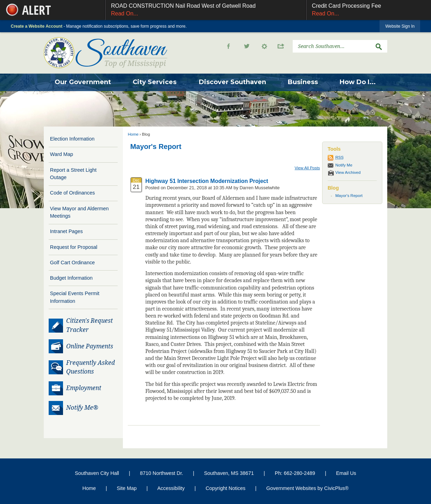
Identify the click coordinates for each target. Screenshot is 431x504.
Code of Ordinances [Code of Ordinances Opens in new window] (72, 193)
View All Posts (307, 168)
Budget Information (71, 278)
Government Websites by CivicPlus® (308, 488)
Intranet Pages (67, 231)
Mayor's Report (156, 147)
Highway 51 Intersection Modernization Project (207, 181)
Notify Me (344, 165)
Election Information (72, 139)
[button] (269, 46)
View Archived (348, 172)
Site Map (127, 488)
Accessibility (171, 488)
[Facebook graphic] (229, 46)
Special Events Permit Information (75, 297)
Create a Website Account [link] (37, 26)
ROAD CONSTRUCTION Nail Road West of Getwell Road (206, 10)
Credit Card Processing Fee (369, 10)
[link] (400, 26)
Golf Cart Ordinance (72, 263)
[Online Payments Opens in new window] (83, 347)
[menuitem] (83, 82)
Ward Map (62, 154)
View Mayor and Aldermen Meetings (79, 212)
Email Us (346, 473)
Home (133, 134)
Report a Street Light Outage (73, 174)
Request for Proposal (74, 247)
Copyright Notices (225, 488)
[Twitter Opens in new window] (247, 46)
